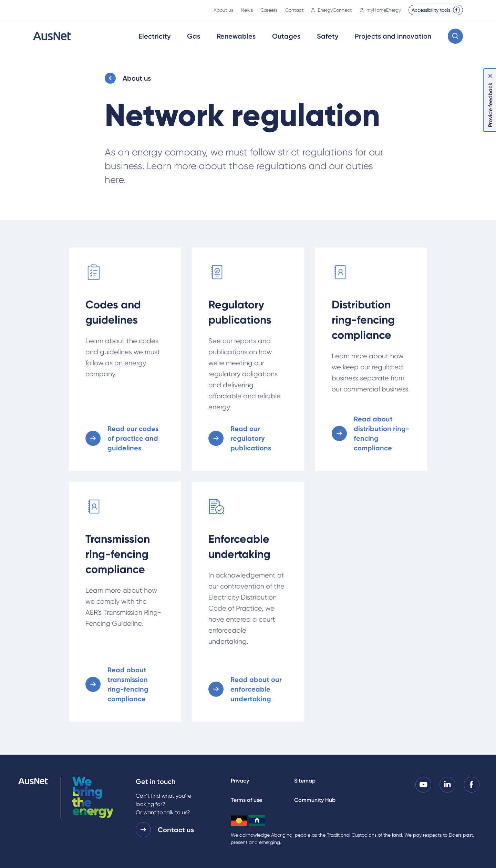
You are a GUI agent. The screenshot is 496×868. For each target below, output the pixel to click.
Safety (328, 36)
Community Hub (315, 800)
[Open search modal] (455, 36)
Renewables (236, 36)
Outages (286, 36)
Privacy (240, 781)
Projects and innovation (393, 36)
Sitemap (305, 781)
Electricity (154, 36)
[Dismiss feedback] (490, 76)
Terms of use (246, 800)
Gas (194, 36)
